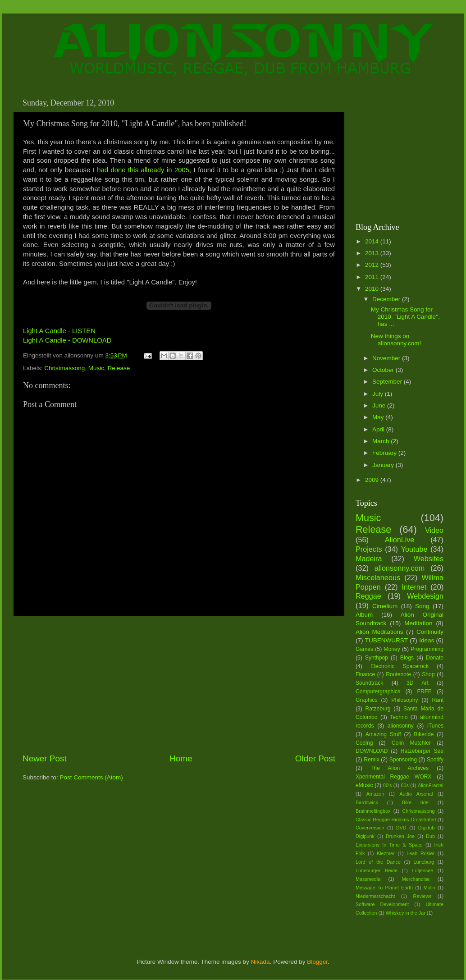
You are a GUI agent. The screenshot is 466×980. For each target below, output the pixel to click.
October (384, 370)
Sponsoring (403, 760)
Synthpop (377, 658)
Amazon (375, 794)
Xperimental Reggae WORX (393, 777)
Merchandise (416, 879)
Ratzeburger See (422, 751)
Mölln (429, 888)
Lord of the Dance (378, 862)
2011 (373, 277)
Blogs (407, 658)
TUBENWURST (386, 640)
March (381, 441)
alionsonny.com (400, 568)
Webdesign (425, 596)
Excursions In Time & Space (389, 845)
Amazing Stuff (383, 734)
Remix (371, 760)
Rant (438, 700)
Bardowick (367, 802)
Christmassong (64, 368)
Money (392, 649)
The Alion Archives (400, 768)
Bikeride (424, 734)
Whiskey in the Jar (406, 913)
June (380, 405)
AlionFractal (431, 785)
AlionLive (400, 540)
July (379, 394)
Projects (369, 549)
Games (364, 649)
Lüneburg (424, 862)
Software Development (382, 904)
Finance (365, 674)
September (388, 382)
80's (387, 785)
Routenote (398, 674)
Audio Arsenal (416, 794)
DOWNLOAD (372, 751)
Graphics (367, 700)
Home (181, 758)
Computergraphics (378, 691)
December (387, 299)
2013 (373, 253)
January (384, 465)
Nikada (260, 962)
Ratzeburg (378, 709)
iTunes (435, 726)
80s (405, 785)
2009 (373, 480)
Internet (414, 587)
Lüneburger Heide (377, 870)
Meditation (418, 623)
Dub (430, 836)
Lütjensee (423, 870)
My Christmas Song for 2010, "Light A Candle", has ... (405, 317)
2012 (373, 265)
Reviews (423, 896)
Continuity (430, 632)
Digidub (427, 828)
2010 (373, 289)
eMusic (364, 785)
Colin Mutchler (411, 743)
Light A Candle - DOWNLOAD (67, 340)
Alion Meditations (379, 632)
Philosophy (404, 700)
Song (422, 606)
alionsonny (401, 726)
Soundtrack (369, 683)
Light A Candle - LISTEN (59, 331)
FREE (425, 691)
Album (364, 615)
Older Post (315, 758)
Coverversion (370, 828)
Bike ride (415, 802)
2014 (373, 241)
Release (119, 368)
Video (434, 530)
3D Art (418, 683)
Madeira (369, 559)
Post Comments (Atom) (91, 777)
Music (96, 368)
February (385, 453)
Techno (399, 717)
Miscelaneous (378, 577)
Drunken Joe (400, 836)
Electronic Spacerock (400, 666)
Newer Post (45, 758)
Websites (429, 559)
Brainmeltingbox (373, 811)
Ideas (427, 640)
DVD (401, 828)
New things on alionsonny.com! (396, 340)
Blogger (317, 962)
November (387, 358)
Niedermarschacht (375, 896)
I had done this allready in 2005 (141, 170)
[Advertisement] (179, 684)
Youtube (414, 549)
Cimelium (385, 606)
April (379, 429)
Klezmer (386, 853)
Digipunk (365, 836)
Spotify (435, 760)
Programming (427, 649)
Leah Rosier (420, 853)
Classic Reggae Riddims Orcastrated (396, 820)
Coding (364, 743)
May (379, 417)
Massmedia (368, 879)
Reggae (368, 596)
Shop (428, 674)
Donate (435, 658)
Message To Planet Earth (384, 888)
